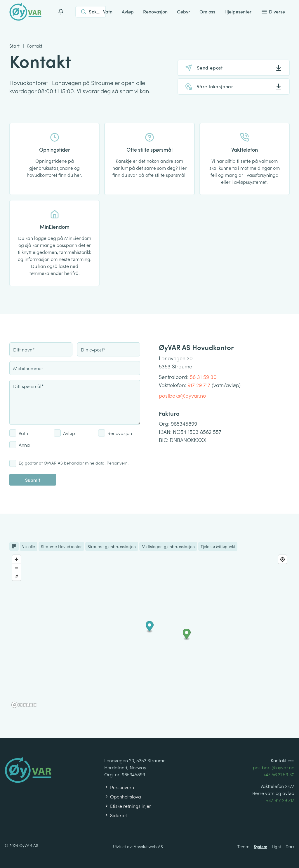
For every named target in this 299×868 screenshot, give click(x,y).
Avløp (128, 12)
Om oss (207, 12)
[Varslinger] (61, 12)
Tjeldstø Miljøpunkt (218, 546)
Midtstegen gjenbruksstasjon (168, 546)
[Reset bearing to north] (16, 576)
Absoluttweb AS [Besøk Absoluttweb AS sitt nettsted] (148, 846)
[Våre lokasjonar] (234, 86)
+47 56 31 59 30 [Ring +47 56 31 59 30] (279, 774)
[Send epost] (234, 68)
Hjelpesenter (238, 12)
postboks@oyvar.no (182, 395)
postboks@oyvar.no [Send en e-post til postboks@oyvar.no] (274, 767)
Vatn (108, 12)
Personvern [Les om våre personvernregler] (119, 787)
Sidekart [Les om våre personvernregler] (116, 815)
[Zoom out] (16, 568)
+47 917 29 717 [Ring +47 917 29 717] (280, 800)
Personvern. (118, 463)
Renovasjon (155, 12)
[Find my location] (283, 559)
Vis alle (29, 546)
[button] (150, 627)
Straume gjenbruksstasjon (112, 546)
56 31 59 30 (203, 377)
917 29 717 (199, 385)
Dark (290, 846)
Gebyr (184, 12)
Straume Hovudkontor (61, 546)
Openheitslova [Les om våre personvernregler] (123, 796)
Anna (24, 445)
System (260, 846)
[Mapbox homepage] (24, 705)
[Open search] (91, 12)
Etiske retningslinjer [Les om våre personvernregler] (128, 806)
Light (276, 846)
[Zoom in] (16, 559)
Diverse (273, 12)
